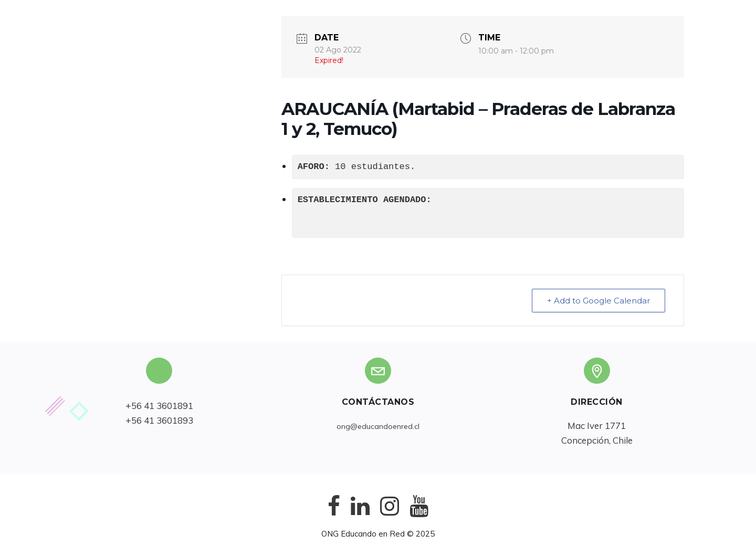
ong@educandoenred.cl (378, 426)
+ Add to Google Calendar (598, 301)
